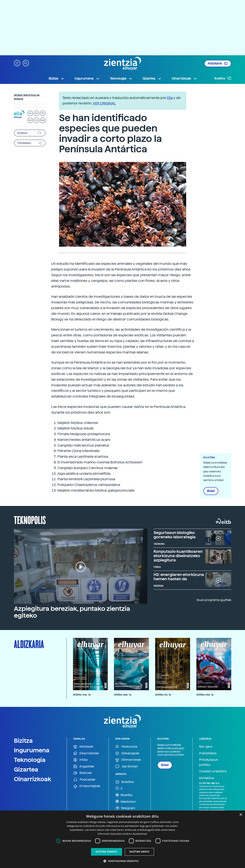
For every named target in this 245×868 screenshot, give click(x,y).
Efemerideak (128, 760)
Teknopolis (30, 520)
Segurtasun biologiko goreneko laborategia (175, 535)
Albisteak (83, 747)
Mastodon (126, 801)
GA (43, 120)
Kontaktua (207, 778)
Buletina (223, 78)
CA (36, 120)
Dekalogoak (127, 753)
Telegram (125, 808)
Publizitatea (208, 753)
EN (30, 120)
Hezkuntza (126, 747)
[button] (17, 63)
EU (30, 113)
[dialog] (122, 839)
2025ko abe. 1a (123, 695)
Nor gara (206, 747)
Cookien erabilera (213, 771)
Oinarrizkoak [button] (184, 79)
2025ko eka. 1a (205, 695)
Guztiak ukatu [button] (139, 852)
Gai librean (127, 767)
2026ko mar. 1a (82, 695)
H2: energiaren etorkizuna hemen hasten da (179, 577)
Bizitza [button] (56, 79)
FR (43, 113)
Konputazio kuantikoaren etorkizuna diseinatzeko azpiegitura (178, 556)
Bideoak (83, 773)
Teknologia (30, 760)
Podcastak (84, 780)
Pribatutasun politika (209, 762)
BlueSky (124, 795)
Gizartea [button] (152, 79)
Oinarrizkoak (33, 779)
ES (36, 113)
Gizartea (26, 769)
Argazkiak (84, 767)
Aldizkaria (218, 64)
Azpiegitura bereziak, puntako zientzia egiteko (72, 612)
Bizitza (23, 741)
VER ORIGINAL (104, 103)
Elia (170, 98)
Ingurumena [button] (87, 79)
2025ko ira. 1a (163, 695)
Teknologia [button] (121, 79)
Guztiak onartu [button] (107, 852)
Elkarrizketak (86, 753)
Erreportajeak (87, 786)
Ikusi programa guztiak (214, 600)
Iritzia (80, 760)
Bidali (211, 491)
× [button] (241, 815)
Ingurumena (32, 750)
